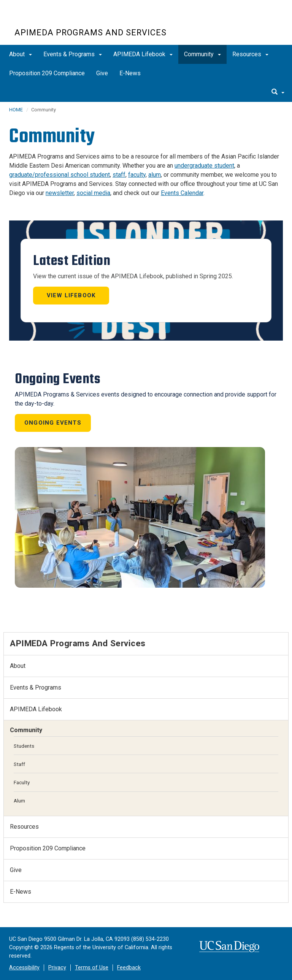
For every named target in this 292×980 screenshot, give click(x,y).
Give (102, 73)
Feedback (129, 968)
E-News (130, 73)
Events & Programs (73, 54)
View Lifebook (71, 295)
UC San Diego (58, 18)
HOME (16, 110)
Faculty (22, 782)
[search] (278, 92)
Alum (19, 801)
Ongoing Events (53, 423)
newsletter (60, 193)
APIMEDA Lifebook (143, 54)
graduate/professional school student (60, 175)
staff (119, 175)
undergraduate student (204, 166)
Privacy (57, 968)
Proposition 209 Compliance (47, 73)
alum (155, 175)
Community (202, 54)
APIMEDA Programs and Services (90, 33)
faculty (137, 175)
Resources (250, 54)
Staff (19, 764)
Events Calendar (182, 193)
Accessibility (24, 968)
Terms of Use (92, 968)
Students (24, 746)
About (21, 54)
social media (93, 193)
